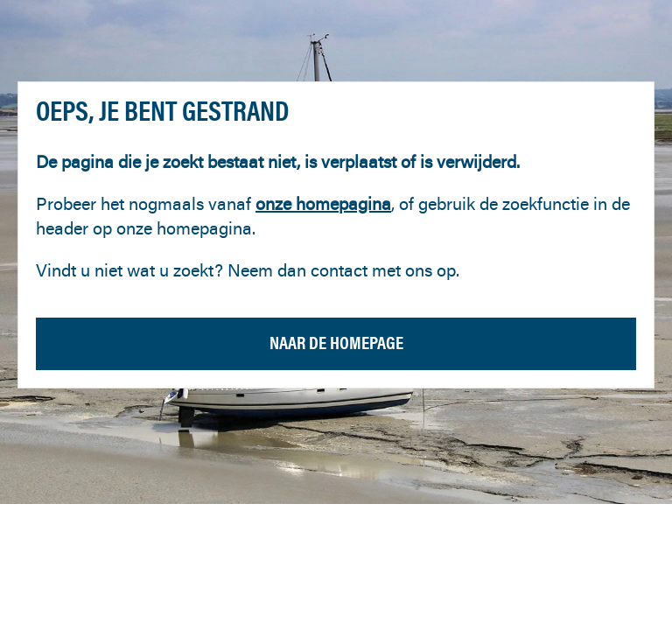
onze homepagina (323, 203)
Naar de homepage (336, 343)
